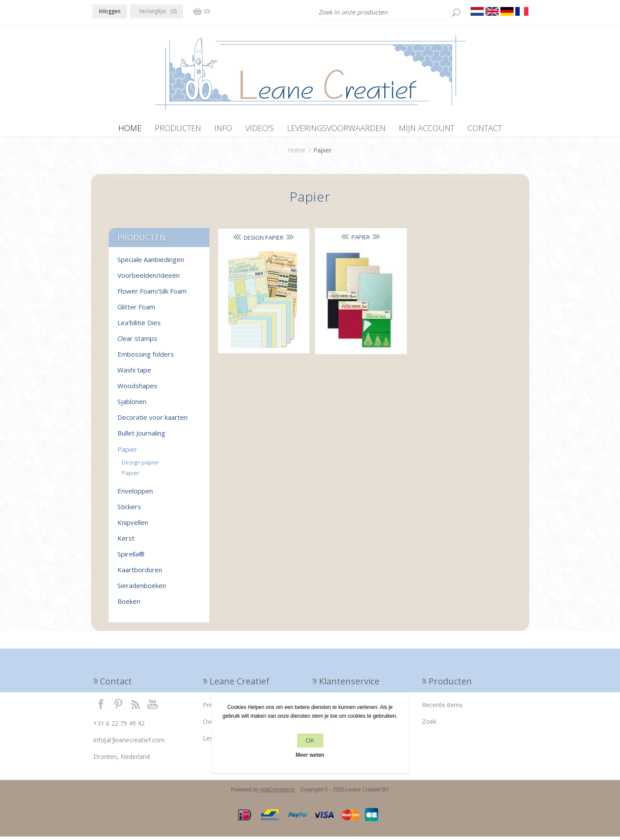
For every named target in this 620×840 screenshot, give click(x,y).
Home (297, 154)
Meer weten (310, 755)
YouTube (153, 707)
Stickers (129, 510)
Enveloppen (135, 494)
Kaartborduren (140, 573)
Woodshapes (137, 389)
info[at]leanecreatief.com (129, 743)
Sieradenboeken (142, 589)
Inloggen (110, 11)
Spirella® (131, 557)
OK (310, 741)
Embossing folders (146, 358)
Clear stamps (137, 342)
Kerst (126, 542)
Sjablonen (132, 405)
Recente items (442, 708)
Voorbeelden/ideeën (149, 279)
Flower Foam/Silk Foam (152, 294)
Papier (361, 241)
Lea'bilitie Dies (139, 326)
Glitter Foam (136, 310)
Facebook (101, 707)
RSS (135, 707)
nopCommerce (278, 793)
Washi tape (134, 373)
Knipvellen (133, 526)
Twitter (118, 707)
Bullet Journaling (141, 436)
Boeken (129, 605)
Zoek (429, 725)
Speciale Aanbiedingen (151, 263)
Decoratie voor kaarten (152, 421)
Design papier (264, 241)
